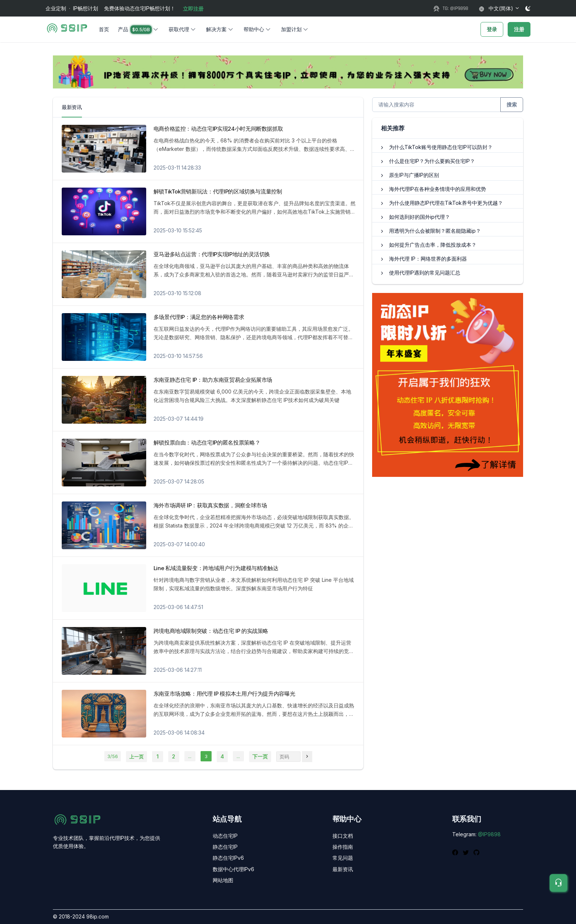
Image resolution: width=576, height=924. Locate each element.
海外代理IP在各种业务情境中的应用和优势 (438, 189)
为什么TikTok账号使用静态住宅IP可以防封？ (441, 147)
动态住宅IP (225, 836)
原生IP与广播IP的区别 (414, 175)
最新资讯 (343, 869)
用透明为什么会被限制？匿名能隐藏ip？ (435, 231)
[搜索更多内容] (436, 105)
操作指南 (343, 847)
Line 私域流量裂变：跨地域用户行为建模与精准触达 (216, 568)
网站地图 (223, 880)
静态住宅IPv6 (228, 858)
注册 (519, 29)
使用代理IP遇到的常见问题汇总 (425, 273)
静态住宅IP (225, 847)
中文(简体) (496, 8)
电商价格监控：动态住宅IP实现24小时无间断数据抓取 (218, 129)
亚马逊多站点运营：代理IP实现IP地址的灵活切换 (212, 254)
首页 (104, 29)
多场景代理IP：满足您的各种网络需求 (199, 317)
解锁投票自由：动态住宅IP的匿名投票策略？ (207, 443)
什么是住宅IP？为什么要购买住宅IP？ (432, 161)
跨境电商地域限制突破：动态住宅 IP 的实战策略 (211, 631)
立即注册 (193, 9)
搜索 (512, 104)
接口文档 (343, 836)
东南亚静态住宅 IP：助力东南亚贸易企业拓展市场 (213, 380)
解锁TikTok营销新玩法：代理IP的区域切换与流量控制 (218, 191)
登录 (492, 29)
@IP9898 (489, 834)
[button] (139, 29)
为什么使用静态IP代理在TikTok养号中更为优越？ (446, 203)
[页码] (307, 757)
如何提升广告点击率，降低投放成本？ (433, 245)
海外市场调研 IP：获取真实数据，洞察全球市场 (210, 505)
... (190, 756)
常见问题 (343, 858)
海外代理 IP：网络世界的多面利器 (428, 259)
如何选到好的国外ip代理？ (420, 217)
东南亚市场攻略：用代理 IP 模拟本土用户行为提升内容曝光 (224, 694)
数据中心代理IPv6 (233, 869)
